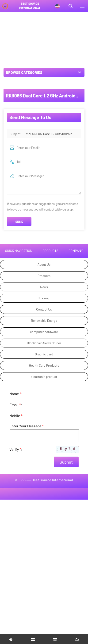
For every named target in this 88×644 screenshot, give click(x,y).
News (44, 287)
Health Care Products (44, 365)
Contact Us (44, 309)
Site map (44, 298)
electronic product (44, 377)
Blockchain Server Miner (44, 343)
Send (19, 221)
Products (44, 276)
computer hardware (44, 332)
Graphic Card (44, 354)
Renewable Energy (44, 320)
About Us (44, 264)
